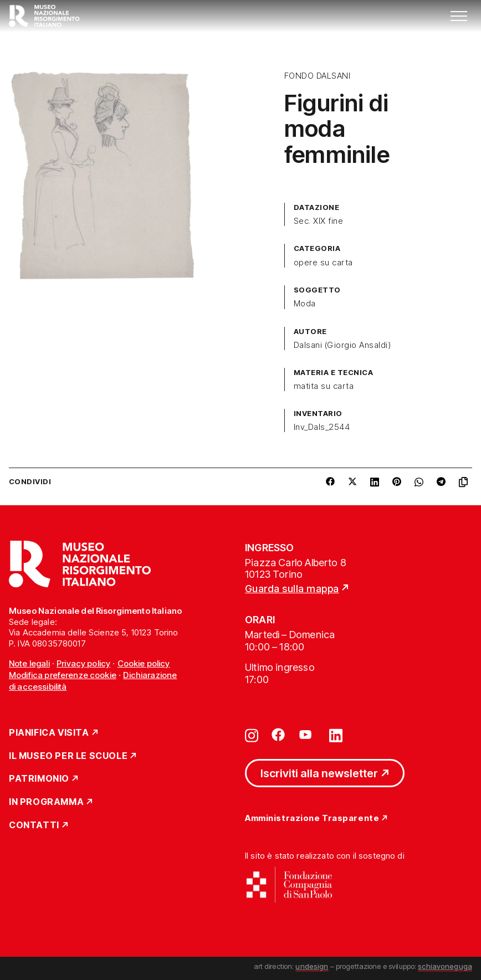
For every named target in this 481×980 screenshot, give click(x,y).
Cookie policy (144, 663)
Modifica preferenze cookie (63, 675)
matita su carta (324, 386)
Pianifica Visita (49, 733)
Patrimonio (39, 779)
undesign (312, 966)
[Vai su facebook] (278, 735)
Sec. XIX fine (318, 221)
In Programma (46, 802)
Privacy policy (83, 663)
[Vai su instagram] (252, 735)
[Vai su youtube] (307, 735)
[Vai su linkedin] (336, 735)
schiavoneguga (445, 966)
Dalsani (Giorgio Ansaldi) (342, 345)
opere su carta (323, 263)
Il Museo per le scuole (68, 756)
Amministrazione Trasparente (312, 819)
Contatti (34, 825)
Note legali (29, 663)
